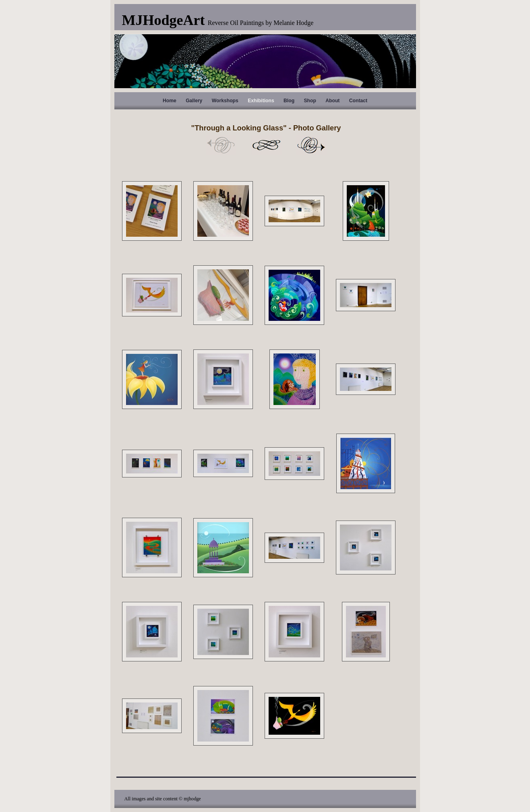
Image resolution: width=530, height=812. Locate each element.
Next (311, 145)
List (266, 145)
